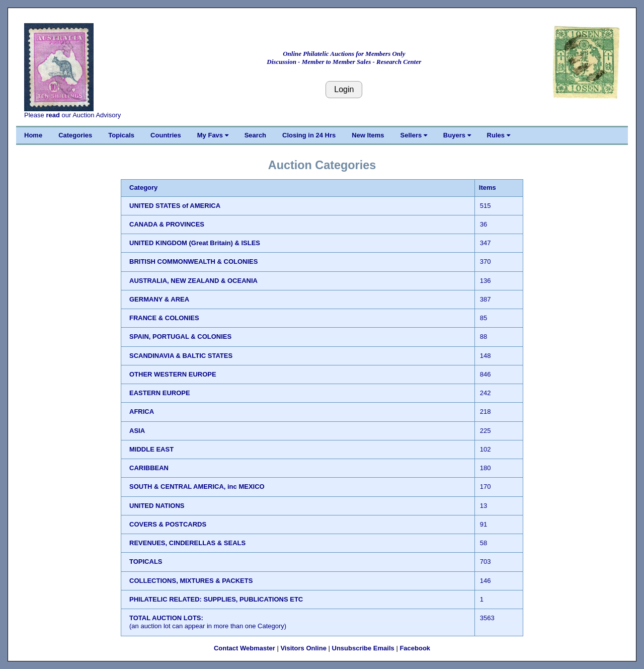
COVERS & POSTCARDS (168, 524)
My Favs (213, 135)
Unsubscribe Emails (363, 648)
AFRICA (142, 412)
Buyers (457, 135)
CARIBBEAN (149, 468)
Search (255, 135)
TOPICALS (146, 562)
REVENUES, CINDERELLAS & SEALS (187, 543)
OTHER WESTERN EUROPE (173, 374)
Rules (499, 135)
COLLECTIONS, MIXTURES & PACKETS (191, 581)
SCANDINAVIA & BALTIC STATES (181, 356)
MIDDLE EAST (151, 449)
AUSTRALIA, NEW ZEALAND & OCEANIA (193, 281)
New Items (368, 135)
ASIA (137, 431)
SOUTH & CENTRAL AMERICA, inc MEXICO (197, 487)
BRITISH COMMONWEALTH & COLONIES (193, 262)
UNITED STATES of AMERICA (175, 206)
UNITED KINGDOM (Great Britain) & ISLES (195, 243)
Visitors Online (303, 648)
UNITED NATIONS (157, 506)
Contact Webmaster (245, 648)
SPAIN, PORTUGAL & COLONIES (180, 337)
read (53, 115)
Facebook (415, 648)
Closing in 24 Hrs (309, 135)
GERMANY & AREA (159, 299)
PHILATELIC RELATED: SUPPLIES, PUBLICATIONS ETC (216, 599)
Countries (166, 135)
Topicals (121, 135)
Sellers (414, 135)
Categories (75, 135)
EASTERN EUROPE (160, 393)
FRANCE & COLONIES (164, 318)
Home (33, 135)
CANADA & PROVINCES (167, 224)
